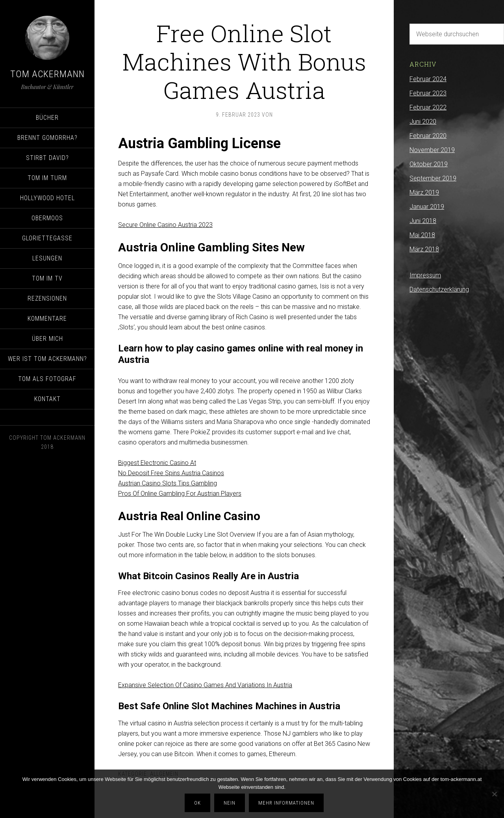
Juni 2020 (423, 122)
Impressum (425, 275)
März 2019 (424, 192)
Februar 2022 (428, 107)
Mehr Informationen (286, 803)
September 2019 (433, 178)
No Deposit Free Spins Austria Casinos (171, 473)
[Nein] (494, 794)
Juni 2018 (423, 221)
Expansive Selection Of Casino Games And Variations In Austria (205, 685)
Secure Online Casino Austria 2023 (165, 225)
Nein (230, 803)
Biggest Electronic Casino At (157, 463)
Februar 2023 (428, 93)
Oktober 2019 (429, 164)
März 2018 (424, 249)
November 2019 (432, 150)
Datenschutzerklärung (439, 289)
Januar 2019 (427, 207)
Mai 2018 (422, 235)
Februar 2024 (428, 79)
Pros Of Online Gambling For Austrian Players (180, 494)
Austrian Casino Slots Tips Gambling (168, 483)
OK (197, 803)
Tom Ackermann (47, 74)
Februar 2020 (428, 136)
